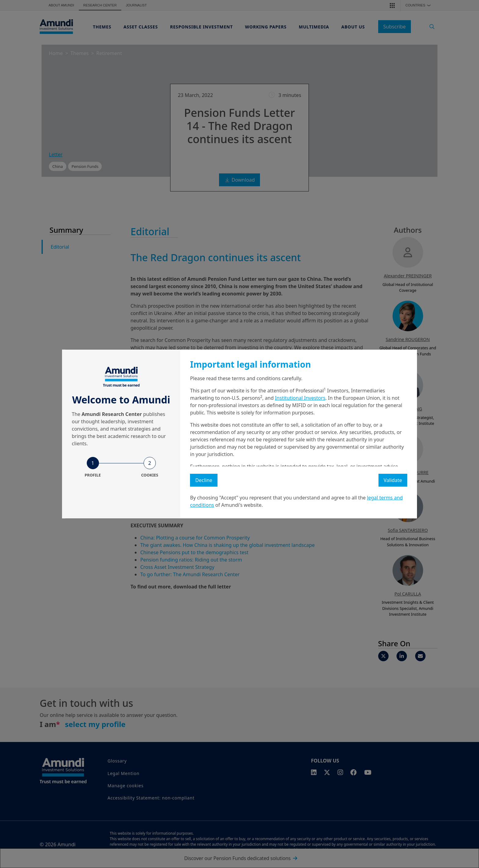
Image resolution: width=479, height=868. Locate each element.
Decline (204, 480)
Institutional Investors (300, 398)
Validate (393, 480)
